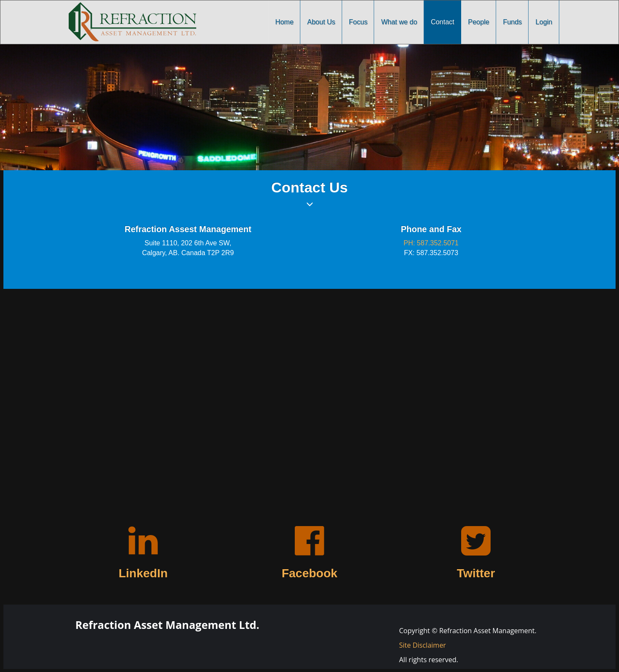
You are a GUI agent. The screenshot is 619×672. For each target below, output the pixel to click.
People (479, 22)
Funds (512, 22)
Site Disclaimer (423, 645)
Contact (443, 22)
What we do (399, 22)
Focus (358, 22)
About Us (321, 22)
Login (544, 22)
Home (284, 22)
